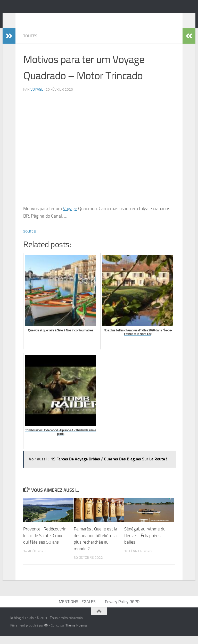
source (30, 239)
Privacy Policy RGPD (122, 609)
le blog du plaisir (47, 18)
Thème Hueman (77, 633)
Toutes (30, 44)
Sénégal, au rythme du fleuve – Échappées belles (145, 543)
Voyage (70, 216)
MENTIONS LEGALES (77, 609)
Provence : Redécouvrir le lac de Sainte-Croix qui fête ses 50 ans (44, 543)
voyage (37, 97)
